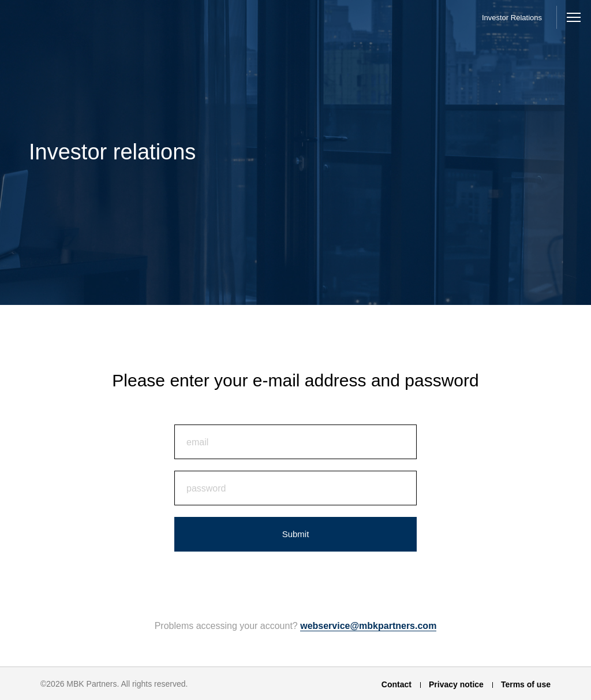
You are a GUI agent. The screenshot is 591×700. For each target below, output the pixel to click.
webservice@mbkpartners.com (368, 626)
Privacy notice (456, 684)
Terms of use (526, 684)
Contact (397, 684)
